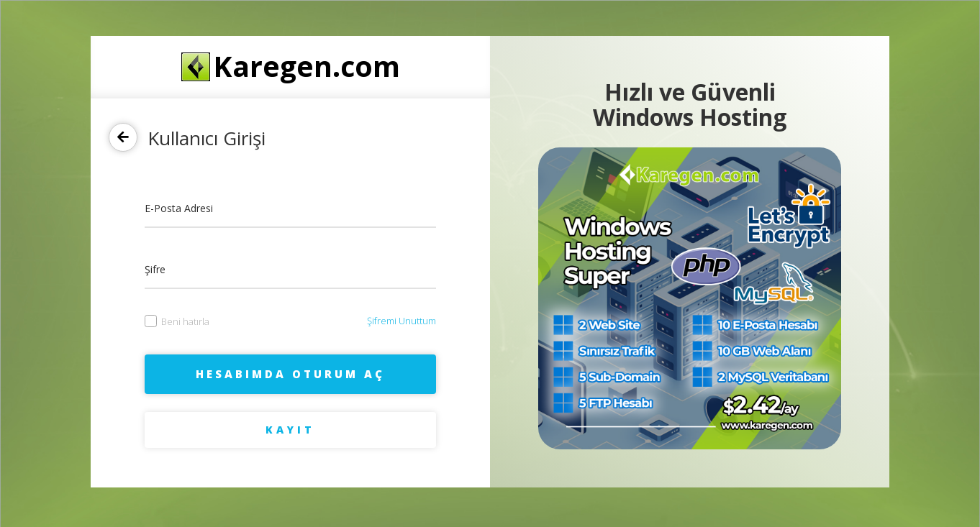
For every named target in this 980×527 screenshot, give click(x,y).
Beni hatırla (177, 321)
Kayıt (290, 430)
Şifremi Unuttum (401, 321)
